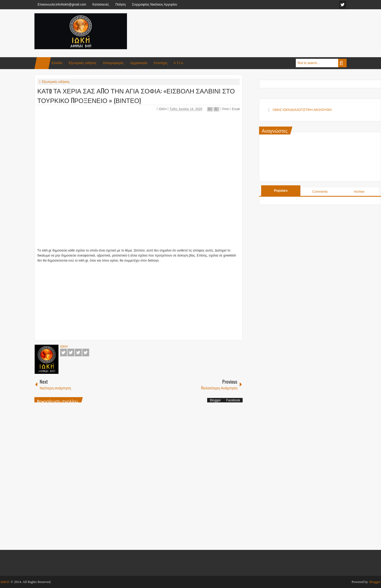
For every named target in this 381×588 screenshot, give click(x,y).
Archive (359, 192)
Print (224, 109)
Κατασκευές (101, 5)
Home (43, 63)
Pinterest (86, 353)
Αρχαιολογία (139, 63)
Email (235, 109)
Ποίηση (121, 5)
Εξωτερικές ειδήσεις (82, 63)
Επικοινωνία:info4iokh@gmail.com (62, 5)
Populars (281, 191)
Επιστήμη (160, 63)
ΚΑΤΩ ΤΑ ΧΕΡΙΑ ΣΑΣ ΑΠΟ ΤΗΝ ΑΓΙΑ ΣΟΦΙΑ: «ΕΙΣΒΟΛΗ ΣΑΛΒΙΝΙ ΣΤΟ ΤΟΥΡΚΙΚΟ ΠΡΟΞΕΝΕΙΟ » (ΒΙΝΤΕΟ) (136, 95)
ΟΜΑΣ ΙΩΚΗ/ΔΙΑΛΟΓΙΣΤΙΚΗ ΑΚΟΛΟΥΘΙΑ (302, 110)
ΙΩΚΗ (163, 109)
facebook (343, 5)
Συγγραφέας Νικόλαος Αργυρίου (155, 5)
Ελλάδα (57, 63)
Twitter (71, 353)
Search (342, 63)
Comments (320, 192)
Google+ (78, 353)
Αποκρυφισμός (113, 63)
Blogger (215, 400)
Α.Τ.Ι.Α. (179, 63)
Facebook (63, 353)
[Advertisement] (250, 26)
